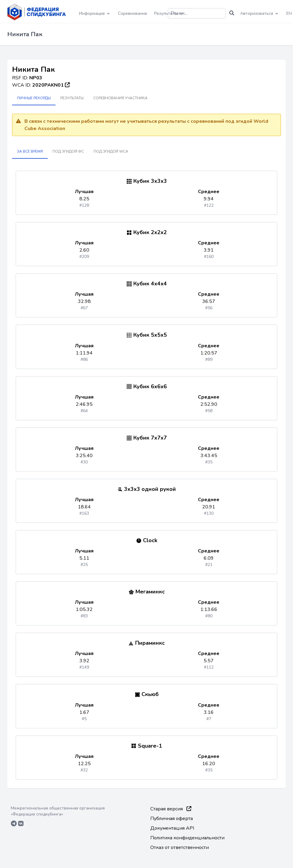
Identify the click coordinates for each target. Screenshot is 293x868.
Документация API (172, 828)
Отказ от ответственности (180, 847)
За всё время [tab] (30, 151)
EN (289, 13)
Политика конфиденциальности (187, 838)
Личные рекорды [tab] (34, 98)
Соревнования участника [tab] (120, 98)
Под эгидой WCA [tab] (111, 151)
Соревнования (132, 13)
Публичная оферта (172, 819)
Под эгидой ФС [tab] (68, 151)
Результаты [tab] (72, 98)
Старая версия (171, 809)
